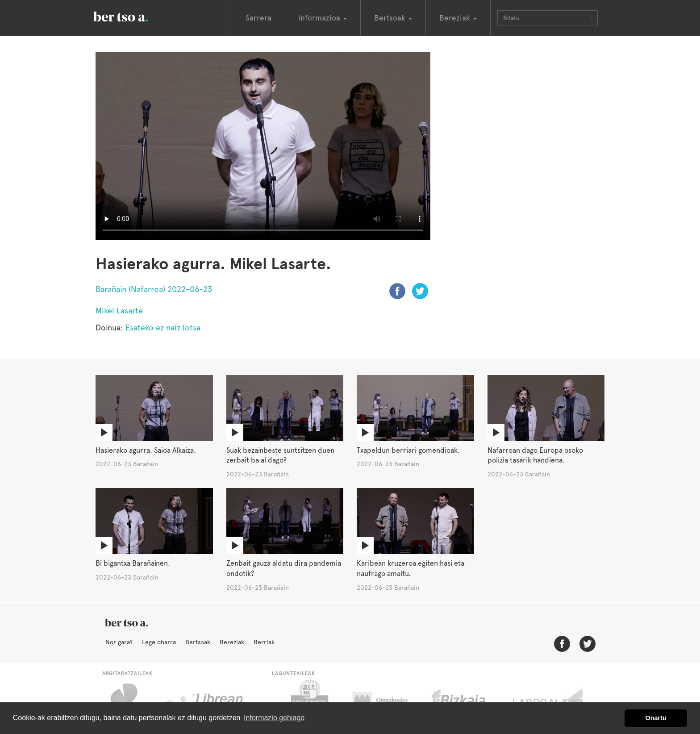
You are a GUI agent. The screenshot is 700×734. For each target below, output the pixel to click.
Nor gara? (119, 642)
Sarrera (258, 18)
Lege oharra (159, 642)
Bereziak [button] (458, 18)
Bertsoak (198, 642)
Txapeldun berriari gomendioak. (408, 450)
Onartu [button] (656, 718)
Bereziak (232, 642)
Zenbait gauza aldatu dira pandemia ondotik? (284, 568)
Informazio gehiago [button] (274, 718)
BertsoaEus (133, 16)
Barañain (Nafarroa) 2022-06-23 (154, 289)
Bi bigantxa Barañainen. (133, 563)
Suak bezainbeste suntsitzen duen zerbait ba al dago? (280, 455)
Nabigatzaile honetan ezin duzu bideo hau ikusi (263, 146)
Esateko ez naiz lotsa (163, 327)
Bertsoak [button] (393, 18)
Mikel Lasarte (119, 311)
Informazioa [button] (323, 18)
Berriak (264, 642)
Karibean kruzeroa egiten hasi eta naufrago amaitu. (410, 568)
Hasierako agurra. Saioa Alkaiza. (146, 450)
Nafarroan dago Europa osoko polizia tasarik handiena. (535, 455)
